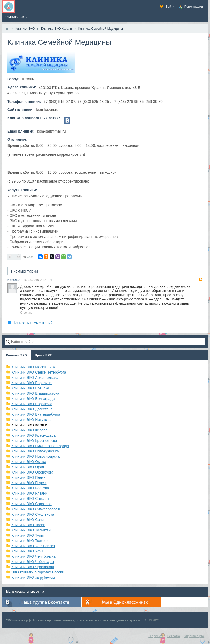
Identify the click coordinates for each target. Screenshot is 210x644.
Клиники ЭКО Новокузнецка (35, 451)
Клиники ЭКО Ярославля (33, 567)
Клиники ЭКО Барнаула (31, 383)
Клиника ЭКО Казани (29, 425)
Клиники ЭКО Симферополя (36, 509)
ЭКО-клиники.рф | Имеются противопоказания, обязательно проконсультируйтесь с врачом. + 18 (77, 620)
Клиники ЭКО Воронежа (32, 404)
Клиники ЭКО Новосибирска (35, 456)
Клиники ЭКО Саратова (31, 504)
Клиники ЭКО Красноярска (34, 441)
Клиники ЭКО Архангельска (35, 378)
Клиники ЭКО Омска (29, 462)
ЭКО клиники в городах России (38, 572)
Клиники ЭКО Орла (28, 467)
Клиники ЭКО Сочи (28, 520)
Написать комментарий (33, 323)
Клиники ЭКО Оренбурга (32, 472)
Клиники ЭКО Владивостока (35, 393)
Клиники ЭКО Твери (28, 525)
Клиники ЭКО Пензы (29, 477)
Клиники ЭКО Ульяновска (33, 546)
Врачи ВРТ (43, 355)
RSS (201, 279)
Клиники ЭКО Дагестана (32, 409)
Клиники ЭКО (16, 355)
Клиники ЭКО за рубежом (33, 577)
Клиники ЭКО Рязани (29, 493)
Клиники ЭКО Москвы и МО (35, 367)
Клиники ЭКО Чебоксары (33, 562)
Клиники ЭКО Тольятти (31, 530)
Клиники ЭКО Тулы (28, 535)
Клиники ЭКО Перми (29, 483)
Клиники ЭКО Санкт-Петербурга (39, 372)
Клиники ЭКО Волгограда (33, 399)
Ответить (26, 313)
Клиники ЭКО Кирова (29, 430)
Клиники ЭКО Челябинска (33, 556)
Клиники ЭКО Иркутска (31, 420)
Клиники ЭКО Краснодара (33, 435)
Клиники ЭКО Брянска (30, 388)
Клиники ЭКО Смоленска (33, 514)
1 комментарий (24, 271)
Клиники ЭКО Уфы (27, 551)
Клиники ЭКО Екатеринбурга (36, 414)
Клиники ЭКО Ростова (30, 488)
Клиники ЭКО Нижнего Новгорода (40, 446)
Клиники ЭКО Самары (30, 499)
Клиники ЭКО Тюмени (30, 541)
